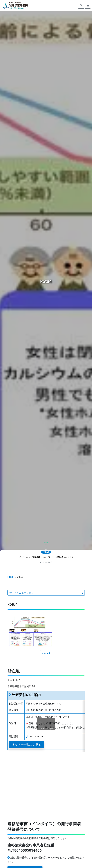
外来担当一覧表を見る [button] (26, 745)
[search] (81, 6)
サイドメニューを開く (46, 593)
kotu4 (47, 653)
